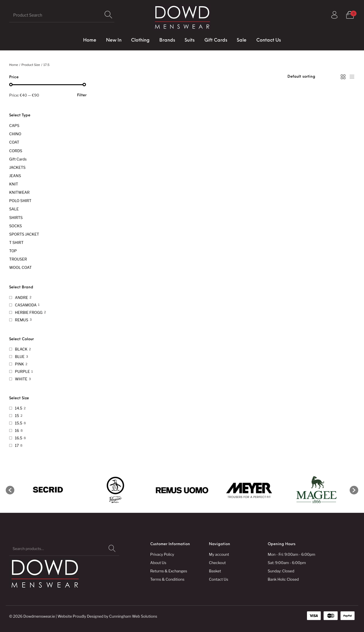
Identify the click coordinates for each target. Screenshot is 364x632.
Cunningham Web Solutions (133, 616)
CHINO (15, 134)
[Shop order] (314, 77)
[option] (48, 490)
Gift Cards (18, 159)
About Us (158, 563)
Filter (82, 95)
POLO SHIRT (20, 201)
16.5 (19, 438)
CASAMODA (26, 305)
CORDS (16, 151)
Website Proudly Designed (81, 616)
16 (17, 431)
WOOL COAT (20, 267)
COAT (14, 142)
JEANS (15, 176)
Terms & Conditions (167, 579)
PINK (19, 364)
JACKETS (17, 167)
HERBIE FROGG (29, 312)
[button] (10, 490)
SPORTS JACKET (24, 234)
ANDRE (21, 298)
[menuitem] (90, 40)
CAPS (14, 126)
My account (219, 554)
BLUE (20, 357)
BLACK (21, 349)
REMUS (22, 320)
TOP (13, 251)
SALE (14, 209)
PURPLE (22, 371)
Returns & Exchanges (169, 571)
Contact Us (219, 579)
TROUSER (18, 259)
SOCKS (15, 226)
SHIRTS (16, 218)
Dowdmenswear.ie (39, 616)
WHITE (21, 379)
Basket (215, 571)
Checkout (217, 563)
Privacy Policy (162, 554)
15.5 (19, 423)
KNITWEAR (19, 192)
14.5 (19, 408)
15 (17, 416)
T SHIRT (16, 242)
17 (17, 445)
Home (14, 65)
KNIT (14, 184)
